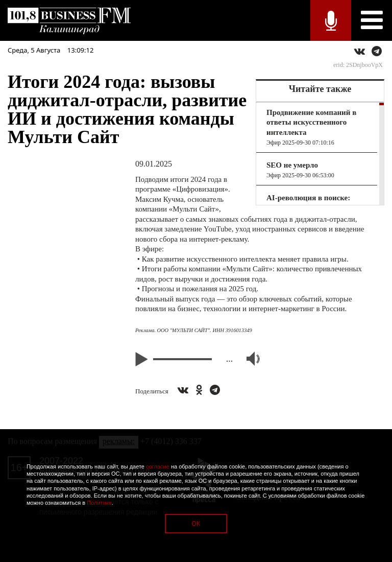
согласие (158, 466)
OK (196, 524)
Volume (249, 359)
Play (143, 359)
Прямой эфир (331, 20)
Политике (99, 503)
